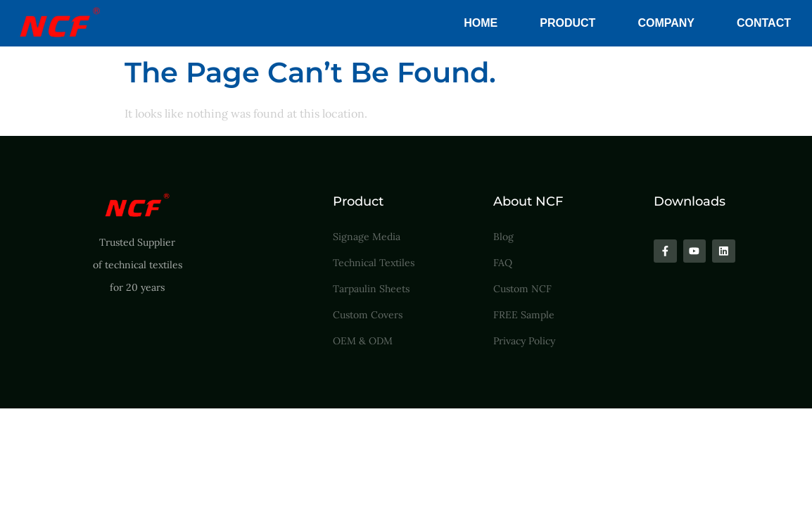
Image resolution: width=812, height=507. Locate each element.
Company (666, 23)
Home (481, 23)
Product (567, 23)
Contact (764, 23)
